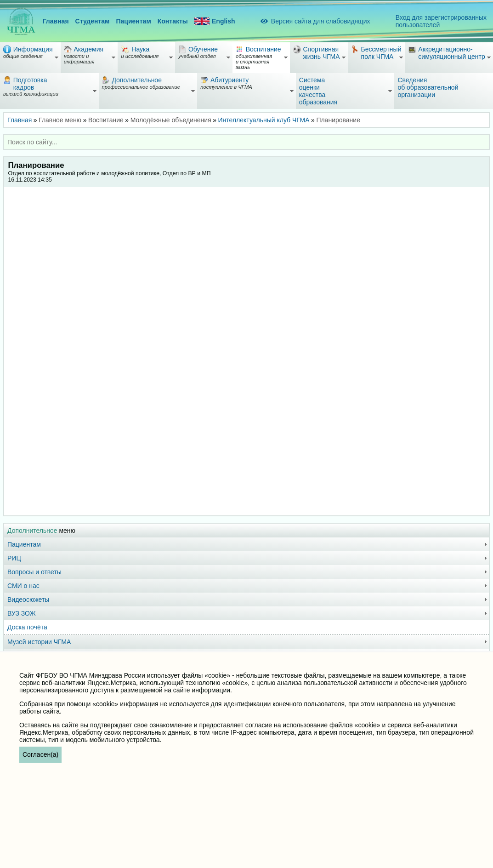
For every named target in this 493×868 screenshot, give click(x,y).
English (215, 21)
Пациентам (133, 21)
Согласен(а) (40, 754)
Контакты (173, 21)
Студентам (93, 21)
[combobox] (246, 142)
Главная (56, 21)
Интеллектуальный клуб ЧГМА (264, 120)
